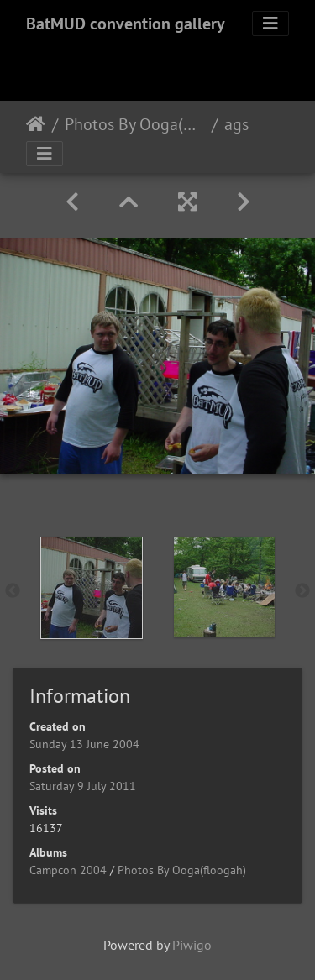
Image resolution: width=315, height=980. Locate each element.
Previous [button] (13, 591)
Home (36, 124)
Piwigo (192, 945)
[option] (92, 588)
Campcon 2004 (68, 870)
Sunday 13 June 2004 (84, 744)
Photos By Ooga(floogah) (135, 124)
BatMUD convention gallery (126, 24)
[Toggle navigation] (270, 24)
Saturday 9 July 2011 (83, 786)
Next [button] (302, 591)
